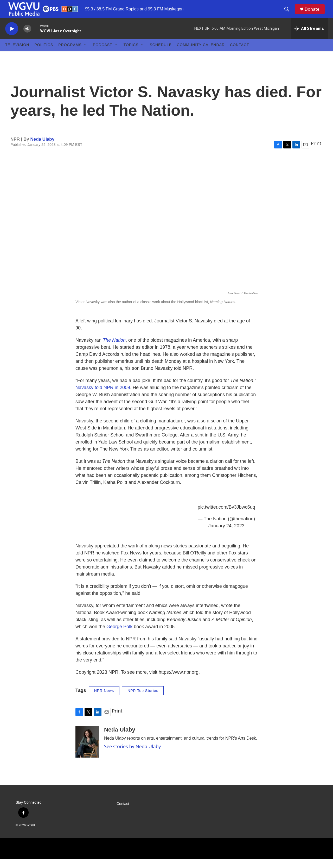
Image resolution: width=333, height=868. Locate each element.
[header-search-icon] (289, 14)
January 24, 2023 (226, 535)
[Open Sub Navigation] (86, 54)
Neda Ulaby (43, 148)
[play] (12, 38)
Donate (315, 14)
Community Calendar (201, 54)
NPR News (104, 700)
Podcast (103, 54)
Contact (240, 54)
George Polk (119, 636)
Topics (131, 54)
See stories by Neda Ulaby (132, 755)
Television (17, 54)
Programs (70, 54)
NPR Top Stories (143, 700)
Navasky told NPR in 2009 (103, 397)
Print (316, 152)
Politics (44, 54)
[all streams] (309, 38)
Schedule (161, 54)
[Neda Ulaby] (87, 751)
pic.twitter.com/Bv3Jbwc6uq (226, 516)
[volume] (27, 38)
